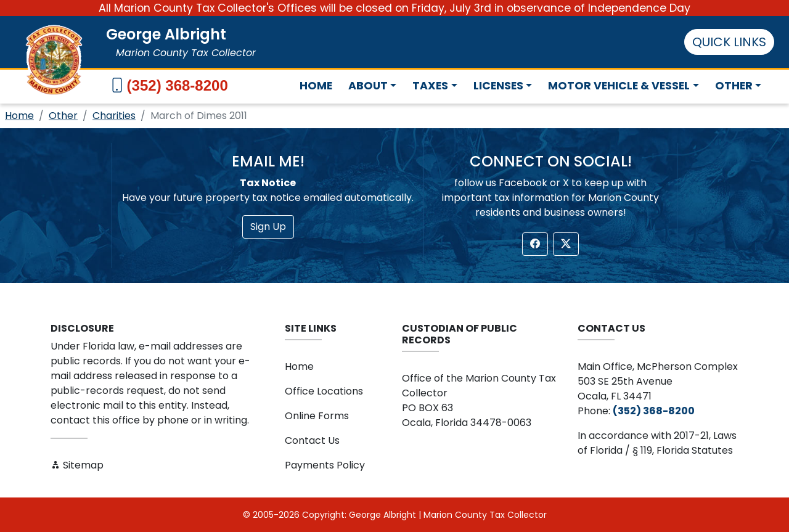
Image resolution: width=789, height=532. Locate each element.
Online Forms (317, 416)
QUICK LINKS (729, 42)
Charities (114, 116)
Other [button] (734, 86)
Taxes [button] (430, 86)
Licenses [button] (498, 86)
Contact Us (312, 440)
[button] (535, 244)
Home (316, 86)
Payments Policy (325, 465)
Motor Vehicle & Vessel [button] (619, 86)
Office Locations (324, 391)
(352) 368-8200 (178, 85)
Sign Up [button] (268, 227)
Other (63, 116)
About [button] (368, 86)
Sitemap (77, 465)
